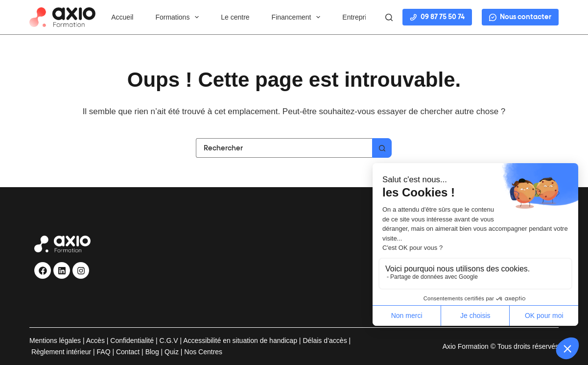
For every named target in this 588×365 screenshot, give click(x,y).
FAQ (104, 352)
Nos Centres (203, 352)
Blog (152, 352)
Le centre (235, 17)
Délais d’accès (325, 341)
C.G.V (168, 341)
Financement (298, 17)
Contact (128, 352)
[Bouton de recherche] (382, 148)
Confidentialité (132, 341)
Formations (179, 17)
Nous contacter (520, 17)
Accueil (122, 17)
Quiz (172, 352)
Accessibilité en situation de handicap (239, 341)
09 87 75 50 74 (437, 17)
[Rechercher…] (284, 148)
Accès (95, 341)
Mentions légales (55, 341)
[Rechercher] (389, 17)
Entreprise (358, 17)
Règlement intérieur (61, 352)
